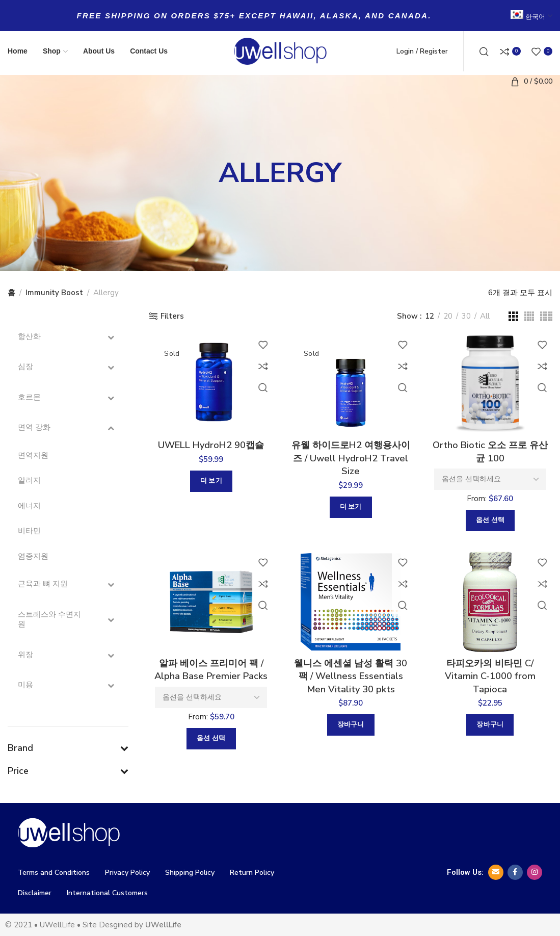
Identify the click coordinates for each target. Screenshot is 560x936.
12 (430, 316)
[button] (351, 748)
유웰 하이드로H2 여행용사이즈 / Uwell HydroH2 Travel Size (351, 462)
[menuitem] (531, 11)
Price (68, 771)
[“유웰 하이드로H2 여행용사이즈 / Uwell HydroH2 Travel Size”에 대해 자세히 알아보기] (351, 512)
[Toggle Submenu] (111, 337)
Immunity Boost (54, 293)
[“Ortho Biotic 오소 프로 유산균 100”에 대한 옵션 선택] (492, 525)
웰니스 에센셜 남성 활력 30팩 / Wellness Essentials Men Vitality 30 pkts (351, 691)
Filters (172, 316)
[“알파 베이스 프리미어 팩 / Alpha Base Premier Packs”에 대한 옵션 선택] (210, 746)
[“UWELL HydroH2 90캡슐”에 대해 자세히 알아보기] (209, 484)
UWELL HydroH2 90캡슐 (209, 447)
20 (448, 316)
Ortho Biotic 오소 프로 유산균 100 (492, 454)
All (485, 316)
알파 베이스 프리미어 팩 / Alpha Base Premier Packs (209, 676)
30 (466, 316)
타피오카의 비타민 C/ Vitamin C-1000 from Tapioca (492, 683)
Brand (68, 748)
